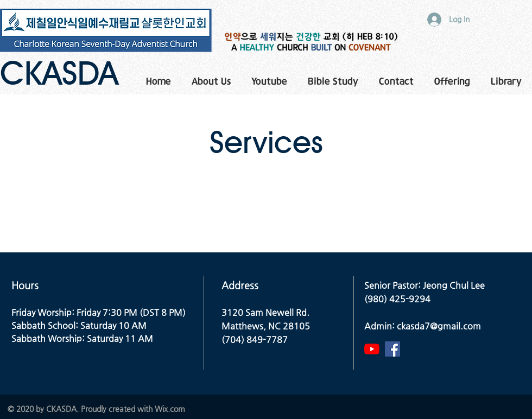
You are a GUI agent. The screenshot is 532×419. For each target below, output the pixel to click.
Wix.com (170, 409)
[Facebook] (392, 349)
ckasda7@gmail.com (439, 326)
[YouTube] (372, 349)
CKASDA (59, 73)
